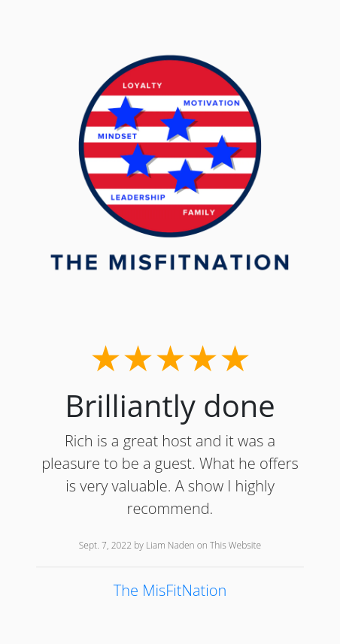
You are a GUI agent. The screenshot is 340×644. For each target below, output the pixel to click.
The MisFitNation (170, 590)
